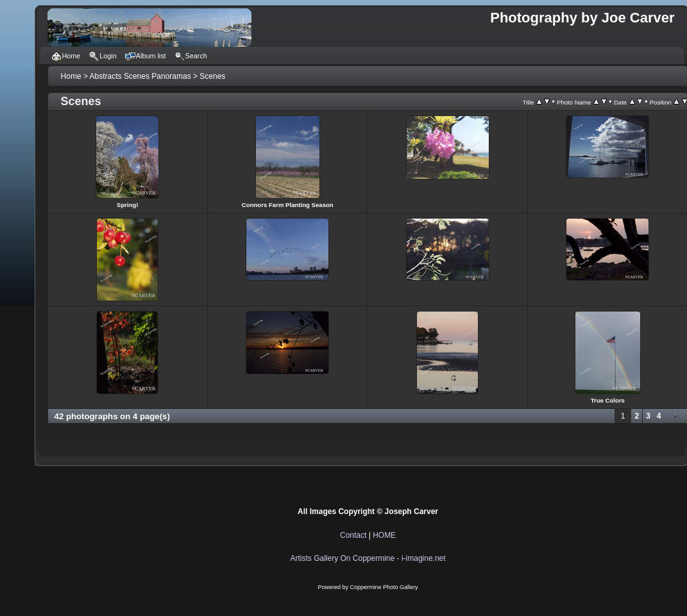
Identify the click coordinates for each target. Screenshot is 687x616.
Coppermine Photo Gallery (384, 587)
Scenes (212, 76)
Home (71, 76)
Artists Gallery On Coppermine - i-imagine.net (368, 558)
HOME (384, 535)
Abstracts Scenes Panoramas (140, 76)
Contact (353, 535)
